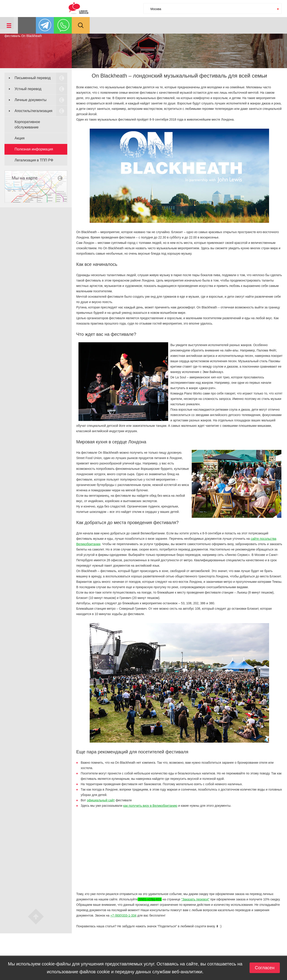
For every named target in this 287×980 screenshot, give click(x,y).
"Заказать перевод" (195, 899)
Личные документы (30, 100)
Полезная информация (34, 149)
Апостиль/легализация (34, 111)
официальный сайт (101, 800)
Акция (20, 138)
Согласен (265, 968)
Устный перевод (28, 89)
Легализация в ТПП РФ (34, 160)
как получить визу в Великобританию (150, 806)
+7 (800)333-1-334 (123, 915)
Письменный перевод (33, 78)
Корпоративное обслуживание (27, 125)
